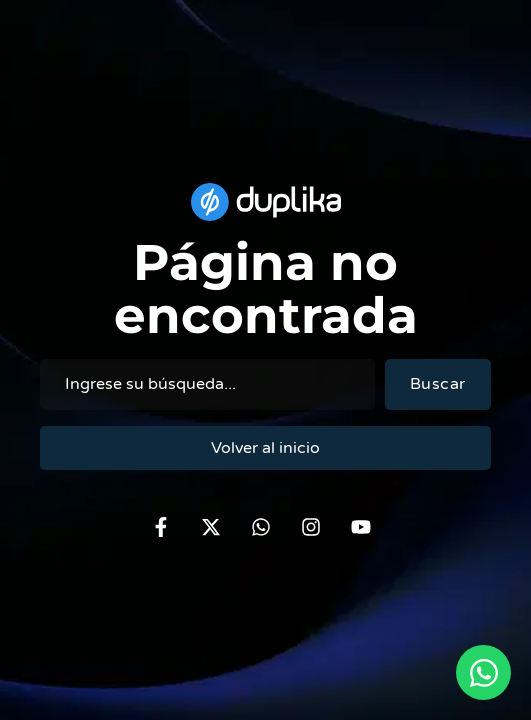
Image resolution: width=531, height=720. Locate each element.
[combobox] (207, 384)
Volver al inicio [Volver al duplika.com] (265, 448)
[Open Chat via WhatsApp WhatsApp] (483, 672)
